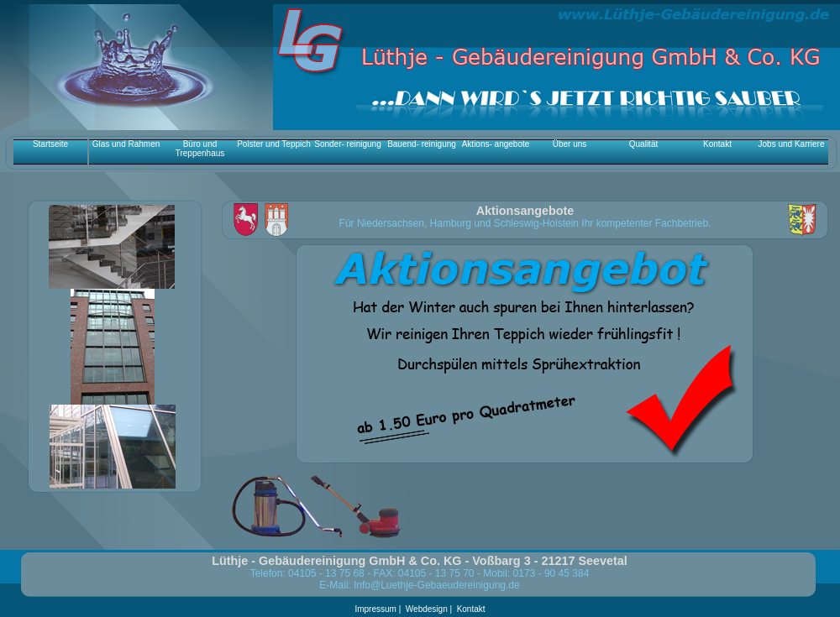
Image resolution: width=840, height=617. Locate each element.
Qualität (643, 144)
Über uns (570, 144)
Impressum (376, 609)
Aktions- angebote (496, 144)
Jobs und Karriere (792, 144)
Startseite (50, 144)
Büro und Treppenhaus (200, 149)
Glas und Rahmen (126, 144)
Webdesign (426, 609)
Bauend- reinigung (422, 144)
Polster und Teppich (274, 144)
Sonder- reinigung (348, 144)
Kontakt (717, 144)
